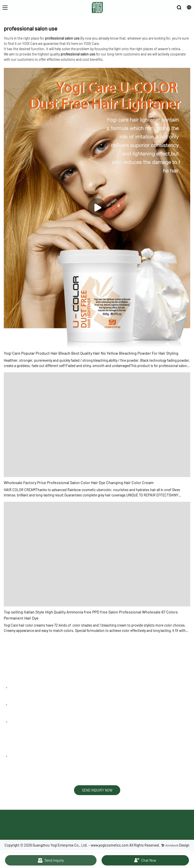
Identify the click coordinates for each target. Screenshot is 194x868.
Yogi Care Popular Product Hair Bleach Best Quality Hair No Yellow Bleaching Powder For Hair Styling (91, 353)
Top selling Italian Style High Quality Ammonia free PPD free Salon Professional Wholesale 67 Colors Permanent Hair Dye (91, 615)
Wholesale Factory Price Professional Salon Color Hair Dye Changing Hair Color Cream (79, 482)
